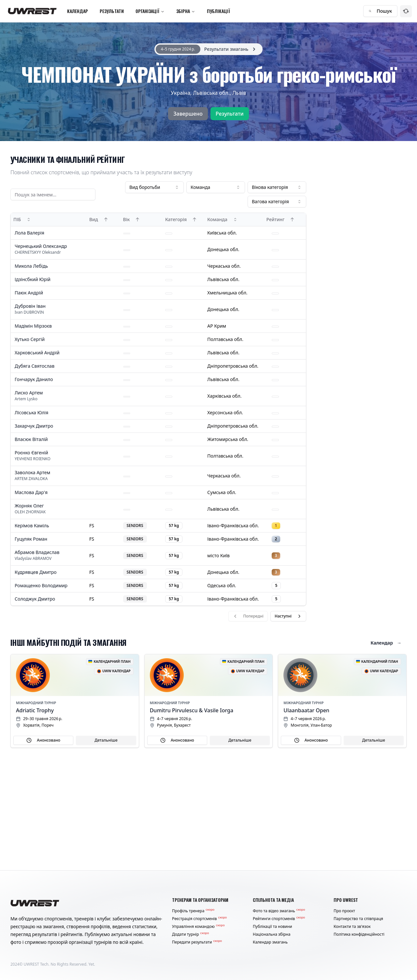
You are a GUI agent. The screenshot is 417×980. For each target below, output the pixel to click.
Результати (112, 11)
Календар (78, 11)
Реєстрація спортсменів (199, 919)
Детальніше (106, 740)
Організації (150, 11)
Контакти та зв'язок (352, 927)
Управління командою (198, 927)
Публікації (218, 11)
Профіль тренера (193, 911)
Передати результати (197, 942)
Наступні (288, 616)
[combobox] (154, 187)
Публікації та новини (273, 927)
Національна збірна (272, 934)
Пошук (380, 11)
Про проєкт (344, 911)
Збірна (186, 11)
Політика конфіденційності (359, 934)
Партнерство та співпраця (358, 919)
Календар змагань (270, 942)
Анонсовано (43, 740)
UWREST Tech (36, 964)
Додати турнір (190, 934)
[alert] (209, 49)
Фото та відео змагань (279, 911)
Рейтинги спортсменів (279, 919)
